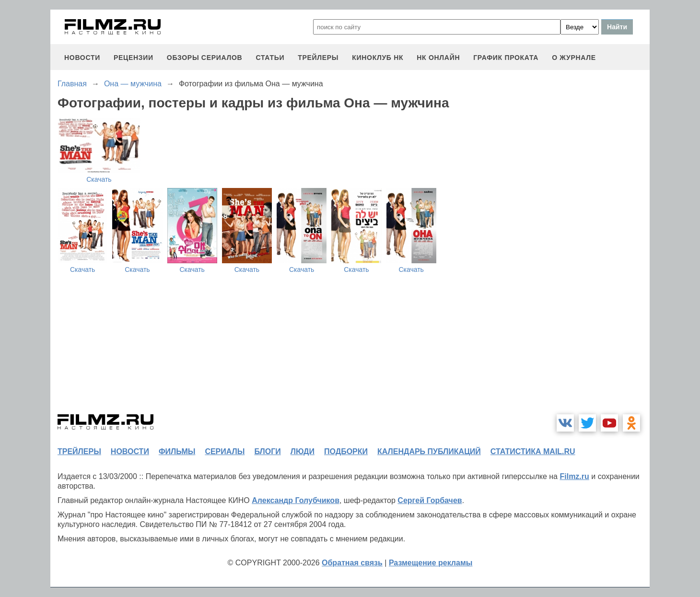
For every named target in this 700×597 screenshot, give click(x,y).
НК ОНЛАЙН (438, 58)
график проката (506, 58)
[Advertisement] (578, 261)
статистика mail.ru (533, 451)
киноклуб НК (378, 58)
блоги (267, 451)
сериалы (225, 451)
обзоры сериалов (205, 58)
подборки (346, 451)
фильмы (177, 451)
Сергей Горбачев (430, 500)
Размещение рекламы (431, 563)
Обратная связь (352, 563)
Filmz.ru (574, 476)
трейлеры (318, 58)
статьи (270, 58)
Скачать (99, 179)
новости (82, 58)
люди (303, 451)
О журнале (574, 58)
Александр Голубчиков (296, 500)
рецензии (134, 58)
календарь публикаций (429, 451)
